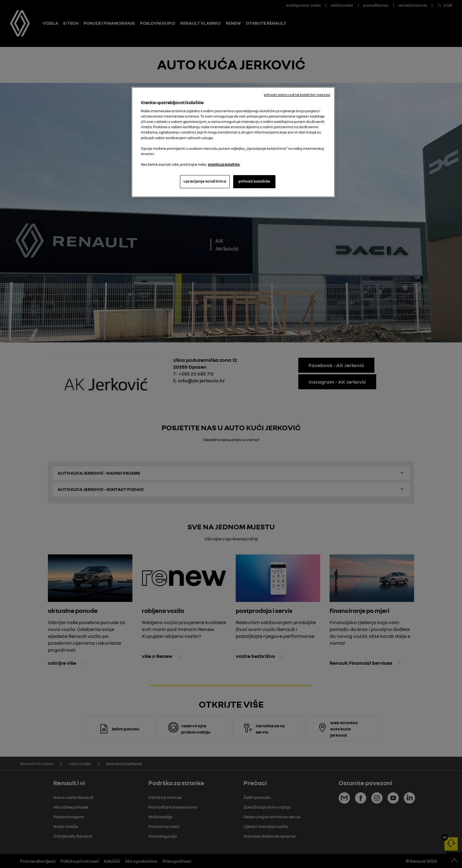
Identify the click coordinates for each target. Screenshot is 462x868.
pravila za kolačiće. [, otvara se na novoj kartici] (224, 164)
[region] (233, 142)
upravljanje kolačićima (205, 181)
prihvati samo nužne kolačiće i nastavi (297, 95)
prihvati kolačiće (254, 181)
